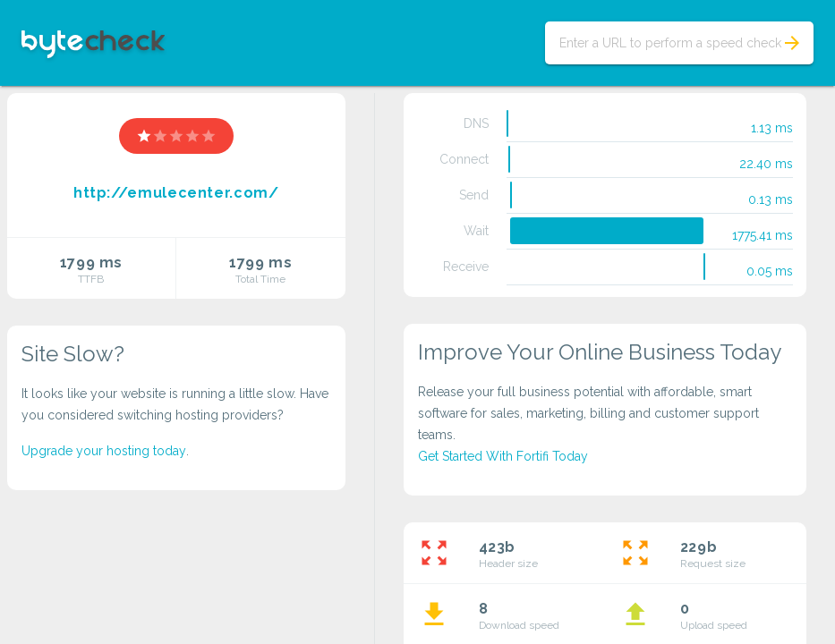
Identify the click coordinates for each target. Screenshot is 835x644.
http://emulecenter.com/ (176, 193)
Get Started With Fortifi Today (503, 456)
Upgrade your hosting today (104, 451)
